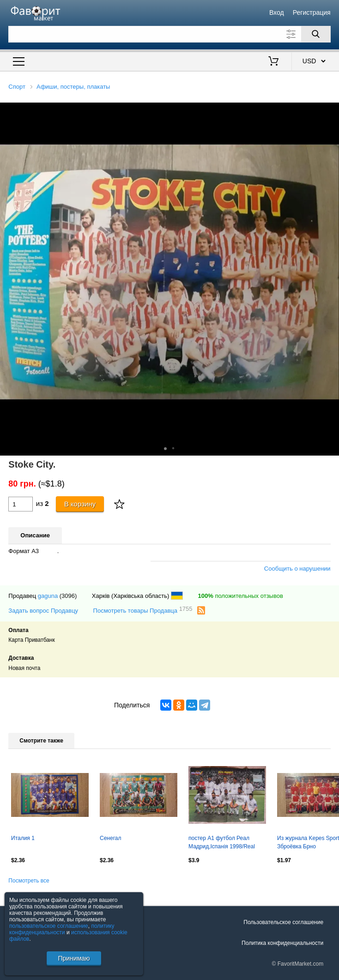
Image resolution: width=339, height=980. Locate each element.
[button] (331, 111)
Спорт (17, 87)
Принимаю (74, 958)
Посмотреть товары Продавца (143, 610)
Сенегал (110, 838)
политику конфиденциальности (62, 929)
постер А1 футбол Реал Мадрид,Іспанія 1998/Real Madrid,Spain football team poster (222, 843)
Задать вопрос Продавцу (43, 611)
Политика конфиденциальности (282, 943)
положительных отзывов (241, 596)
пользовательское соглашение (49, 926)
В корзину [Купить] (80, 504)
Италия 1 (23, 838)
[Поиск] (316, 34)
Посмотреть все (29, 881)
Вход (277, 12)
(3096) (68, 596)
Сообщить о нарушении (297, 569)
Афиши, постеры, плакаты (73, 87)
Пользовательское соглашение (283, 922)
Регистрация (312, 12)
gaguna (48, 596)
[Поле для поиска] (169, 34)
